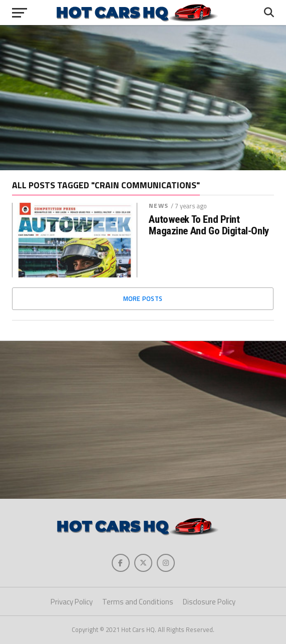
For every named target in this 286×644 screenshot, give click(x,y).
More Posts (143, 298)
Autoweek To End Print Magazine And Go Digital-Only (209, 225)
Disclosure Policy (209, 602)
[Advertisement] (143, 98)
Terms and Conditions (138, 602)
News (158, 206)
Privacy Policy (72, 602)
